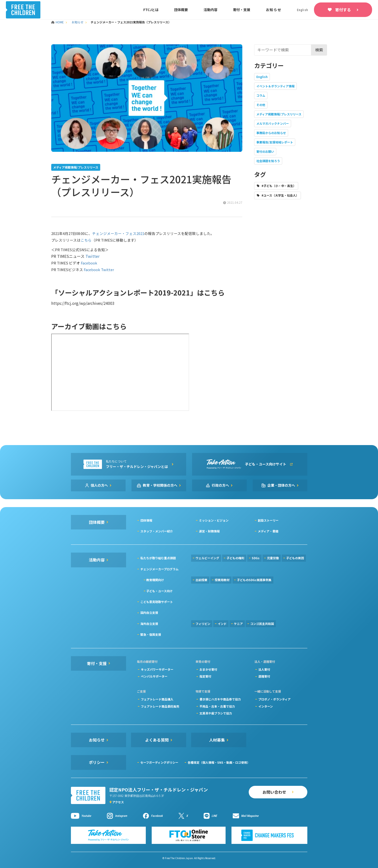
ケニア (238, 624)
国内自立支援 (149, 612)
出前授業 (201, 580)
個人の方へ (99, 485)
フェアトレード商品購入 (157, 699)
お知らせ (274, 10)
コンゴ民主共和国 (262, 624)
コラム (261, 95)
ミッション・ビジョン (214, 520)
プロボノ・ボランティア (274, 699)
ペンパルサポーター (154, 676)
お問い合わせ (274, 792)
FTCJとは (151, 10)
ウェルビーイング (207, 558)
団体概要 (181, 10)
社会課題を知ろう (268, 161)
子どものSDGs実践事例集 (254, 580)
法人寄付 (264, 669)
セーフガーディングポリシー (159, 762)
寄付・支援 (242, 10)
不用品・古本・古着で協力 (217, 706)
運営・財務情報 (209, 531)
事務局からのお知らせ (271, 133)
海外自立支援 (149, 624)
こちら (86, 240)
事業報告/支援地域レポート (275, 142)
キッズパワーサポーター (157, 669)
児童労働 (273, 558)
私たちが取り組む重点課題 (158, 558)
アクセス (118, 802)
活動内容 (211, 10)
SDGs (256, 558)
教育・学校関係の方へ (160, 485)
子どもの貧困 (295, 558)
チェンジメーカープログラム (159, 569)
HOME (58, 22)
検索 (319, 50)
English (262, 77)
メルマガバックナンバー (273, 123)
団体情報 (146, 520)
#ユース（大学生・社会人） (280, 195)
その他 (261, 105)
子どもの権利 (235, 558)
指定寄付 (205, 676)
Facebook (89, 263)
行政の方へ (220, 485)
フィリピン (203, 624)
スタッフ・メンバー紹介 (157, 531)
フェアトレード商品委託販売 (160, 706)
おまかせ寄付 (208, 669)
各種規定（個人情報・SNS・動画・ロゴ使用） (219, 762)
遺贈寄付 (264, 676)
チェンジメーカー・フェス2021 (118, 233)
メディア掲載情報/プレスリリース (279, 114)
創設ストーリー (268, 520)
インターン (266, 706)
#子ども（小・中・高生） (279, 186)
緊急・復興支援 (151, 634)
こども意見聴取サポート (157, 602)
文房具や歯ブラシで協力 (216, 713)
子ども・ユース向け (159, 591)
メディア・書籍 (268, 531)
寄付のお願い (265, 151)
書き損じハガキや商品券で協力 (220, 699)
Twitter (92, 256)
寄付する (343, 10)
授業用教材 (222, 580)
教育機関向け (155, 580)
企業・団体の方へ (281, 485)
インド (222, 624)
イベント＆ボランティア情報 (275, 86)
